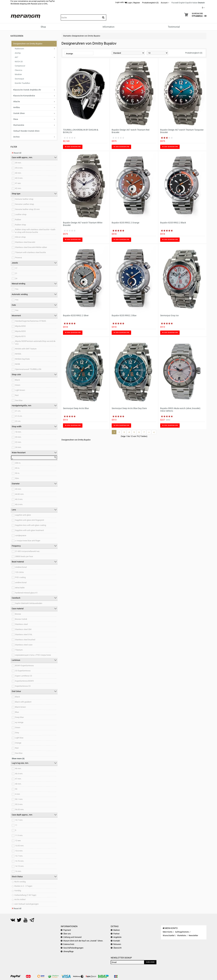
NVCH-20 (19, 62)
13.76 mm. (20, 861)
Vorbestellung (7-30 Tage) (25, 895)
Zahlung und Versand (72, 937)
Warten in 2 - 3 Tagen (23, 886)
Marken (117, 930)
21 (16, 273)
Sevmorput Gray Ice (169, 315)
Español (189, 3)
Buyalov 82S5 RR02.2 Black (173, 223)
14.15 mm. (20, 866)
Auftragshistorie (182, 932)
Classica (18, 70)
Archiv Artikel (20, 899)
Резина (18, 258)
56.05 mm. (20, 809)
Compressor (20, 66)
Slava (16, 119)
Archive (16, 137)
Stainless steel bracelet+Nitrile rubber (31, 247)
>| (154, 432)
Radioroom (19, 49)
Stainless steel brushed (25, 640)
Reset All (17, 153)
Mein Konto (168, 932)
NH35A (18, 354)
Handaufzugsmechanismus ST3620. (31, 321)
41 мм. (18, 183)
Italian (195, 3)
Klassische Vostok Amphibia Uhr (27, 90)
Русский (175, 3)
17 (16, 268)
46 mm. (18, 768)
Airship (18, 53)
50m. (17, 478)
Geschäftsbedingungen (73, 948)
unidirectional (21, 582)
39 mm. (18, 163)
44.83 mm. (20, 494)
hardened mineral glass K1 (26, 593)
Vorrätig (18, 891)
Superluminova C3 (23, 686)
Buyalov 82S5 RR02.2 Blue (124, 315)
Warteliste (182, 935)
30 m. (17, 468)
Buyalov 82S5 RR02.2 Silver (76, 315)
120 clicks (19, 572)
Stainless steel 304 (23, 629)
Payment (67, 930)
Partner (116, 934)
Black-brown (20, 707)
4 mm (17, 794)
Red (17, 395)
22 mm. (18, 442)
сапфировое (21, 535)
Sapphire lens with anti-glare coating (31, 525)
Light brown (20, 390)
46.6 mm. (19, 504)
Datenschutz (69, 944)
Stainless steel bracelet (25, 242)
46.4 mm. (19, 774)
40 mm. (18, 173)
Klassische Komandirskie (24, 96)
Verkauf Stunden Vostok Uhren (26, 131)
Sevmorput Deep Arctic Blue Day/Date (129, 408)
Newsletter (193, 935)
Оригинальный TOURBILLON (28, 369)
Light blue (19, 738)
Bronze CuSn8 (21, 619)
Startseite (67, 36)
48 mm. (18, 784)
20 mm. (18, 437)
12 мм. (18, 841)
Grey (17, 733)
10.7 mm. (19, 820)
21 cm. (18, 411)
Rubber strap (20, 225)
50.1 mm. (19, 799)
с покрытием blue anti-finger (28, 541)
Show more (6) (18, 759)
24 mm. (18, 447)
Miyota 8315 (20, 336)
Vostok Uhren (19, 113)
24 (16, 278)
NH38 (17, 364)
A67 (16, 57)
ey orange (19, 722)
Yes (17, 289)
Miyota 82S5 (20, 331)
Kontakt (117, 941)
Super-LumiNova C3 (24, 676)
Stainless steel (21, 624)
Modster (18, 74)
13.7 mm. (19, 856)
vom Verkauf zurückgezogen (26, 904)
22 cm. (18, 421)
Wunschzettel (169, 935)
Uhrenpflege (68, 951)
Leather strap (21, 214)
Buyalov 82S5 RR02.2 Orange (125, 223)
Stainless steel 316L (24, 634)
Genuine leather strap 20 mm (27, 209)
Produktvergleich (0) (194, 53)
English (182, 3)
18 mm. (18, 432)
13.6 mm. (19, 851)
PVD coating (20, 577)
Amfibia (17, 107)
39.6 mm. (19, 168)
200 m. (18, 463)
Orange (18, 743)
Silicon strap (20, 237)
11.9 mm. (19, 835)
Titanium (19, 650)
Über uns (67, 934)
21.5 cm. (19, 416)
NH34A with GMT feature (26, 349)
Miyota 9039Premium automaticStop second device (35, 343)
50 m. (17, 473)
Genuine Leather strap (24, 204)
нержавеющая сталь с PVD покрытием (33, 655)
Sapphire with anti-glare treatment (29, 530)
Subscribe (150, 962)
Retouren (117, 944)
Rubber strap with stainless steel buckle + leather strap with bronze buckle (35, 231)
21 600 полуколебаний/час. (28, 551)
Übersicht (117, 948)
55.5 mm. (19, 804)
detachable (20, 588)
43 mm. (18, 489)
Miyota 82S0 (20, 326)
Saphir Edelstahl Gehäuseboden (29, 603)
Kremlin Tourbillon (22, 83)
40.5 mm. (19, 178)
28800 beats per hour (24, 556)
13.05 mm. (20, 846)
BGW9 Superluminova (24, 666)
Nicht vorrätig (20, 882)
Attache (17, 102)
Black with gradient (23, 702)
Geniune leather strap (24, 199)
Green (18, 385)
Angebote (117, 937)
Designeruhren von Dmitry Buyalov (28, 44)
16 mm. (18, 871)
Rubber (18, 220)
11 (16, 825)
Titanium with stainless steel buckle (30, 252)
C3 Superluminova (23, 671)
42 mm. (18, 188)
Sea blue (19, 400)
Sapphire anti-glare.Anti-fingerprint (30, 520)
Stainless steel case (24, 645)
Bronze (18, 614)
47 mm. (18, 779)
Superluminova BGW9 (24, 681)
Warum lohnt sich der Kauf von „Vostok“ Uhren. (83, 941)
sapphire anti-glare (23, 515)
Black (17, 380)
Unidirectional (21, 567)
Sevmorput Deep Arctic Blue (76, 408)
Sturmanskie (19, 125)
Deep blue (19, 717)
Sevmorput (19, 79)
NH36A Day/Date (22, 359)
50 (16, 789)
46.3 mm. (19, 499)
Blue (17, 712)
